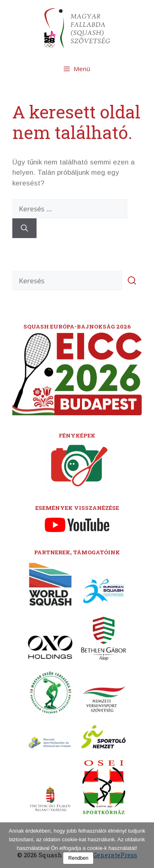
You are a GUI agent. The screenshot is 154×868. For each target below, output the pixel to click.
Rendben (78, 858)
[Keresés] (24, 228)
